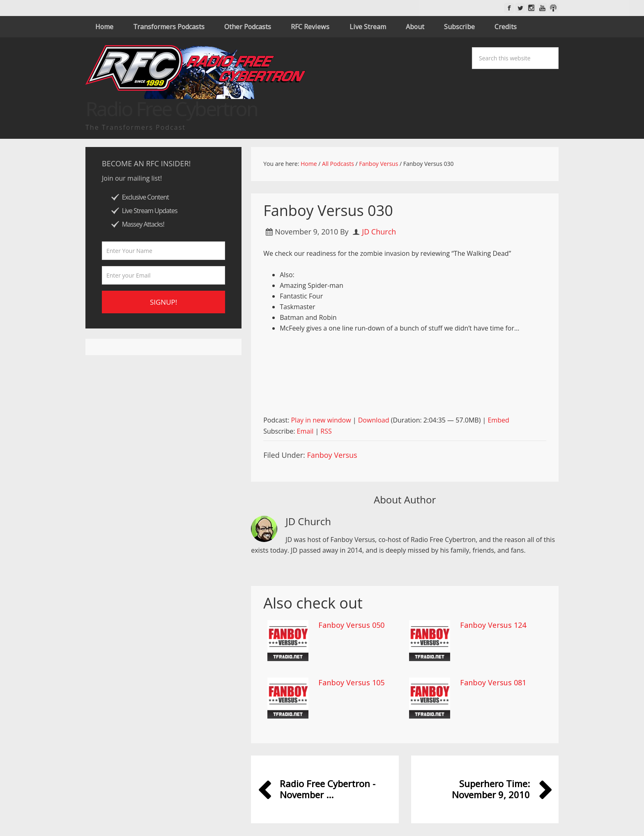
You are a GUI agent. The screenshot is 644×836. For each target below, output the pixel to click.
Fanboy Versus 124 (493, 625)
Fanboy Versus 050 (351, 625)
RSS (326, 431)
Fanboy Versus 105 (351, 682)
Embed (498, 420)
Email (305, 431)
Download (374, 420)
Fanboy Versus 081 (493, 682)
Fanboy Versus (332, 455)
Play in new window (321, 420)
